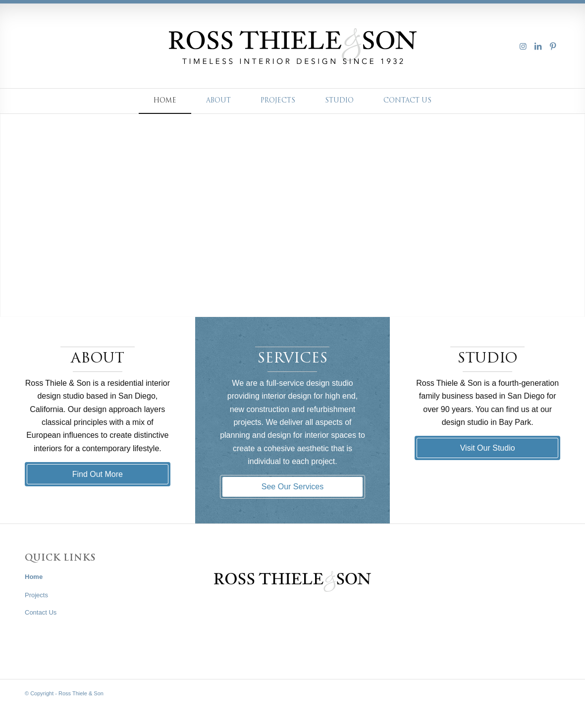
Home (34, 577)
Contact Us (41, 612)
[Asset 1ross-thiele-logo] (293, 46)
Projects (36, 595)
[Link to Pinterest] (553, 46)
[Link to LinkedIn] (538, 46)
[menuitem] (165, 101)
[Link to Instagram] (523, 46)
